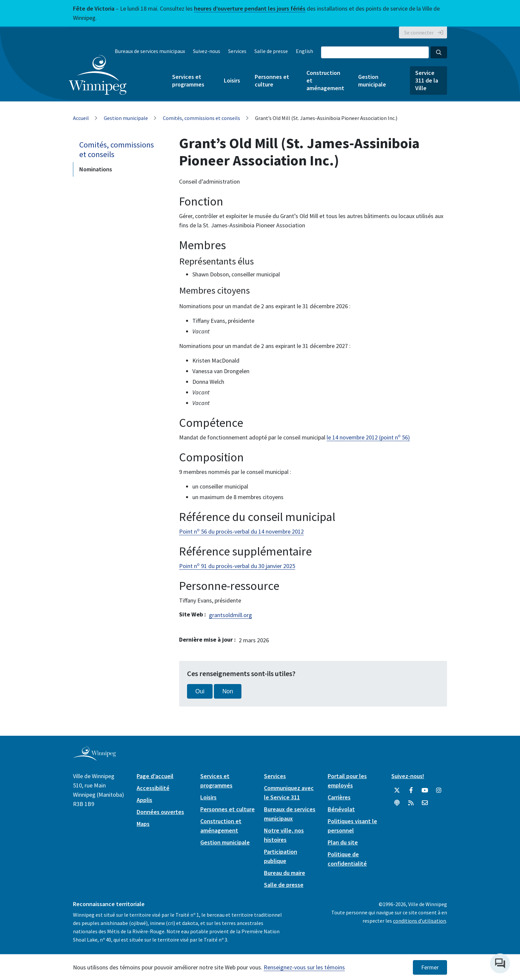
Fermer (430, 967)
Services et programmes (188, 81)
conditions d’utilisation (420, 921)
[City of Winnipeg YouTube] (425, 790)
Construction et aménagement (325, 80)
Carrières (339, 797)
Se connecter (419, 32)
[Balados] (397, 803)
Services (237, 51)
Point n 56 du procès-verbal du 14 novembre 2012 (241, 531)
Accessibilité (153, 788)
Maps (143, 824)
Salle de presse (271, 51)
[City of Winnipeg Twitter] (397, 790)
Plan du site (343, 842)
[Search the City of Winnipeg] (375, 52)
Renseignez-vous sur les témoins (304, 967)
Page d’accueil (155, 776)
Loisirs (232, 80)
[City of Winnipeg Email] (425, 803)
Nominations (96, 169)
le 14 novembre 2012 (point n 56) (368, 437)
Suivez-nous (207, 51)
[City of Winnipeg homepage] (94, 758)
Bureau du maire (285, 873)
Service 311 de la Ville (427, 80)
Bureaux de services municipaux (150, 51)
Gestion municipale (372, 81)
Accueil (81, 118)
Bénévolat (341, 809)
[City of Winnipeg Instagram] (439, 790)
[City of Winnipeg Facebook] (411, 790)
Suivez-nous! (408, 776)
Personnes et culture (272, 81)
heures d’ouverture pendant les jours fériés (250, 8)
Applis (144, 800)
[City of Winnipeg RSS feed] (411, 803)
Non (227, 691)
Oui (200, 691)
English (304, 51)
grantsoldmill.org (230, 615)
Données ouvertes (160, 812)
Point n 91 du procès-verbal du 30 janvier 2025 (237, 566)
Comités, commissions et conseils (201, 118)
